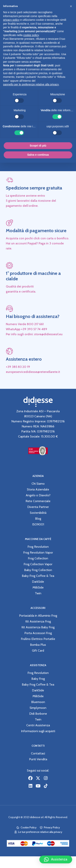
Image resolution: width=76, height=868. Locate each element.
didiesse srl (37, 817)
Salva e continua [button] (38, 155)
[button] (56, 859)
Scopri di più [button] (38, 146)
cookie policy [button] (31, 35)
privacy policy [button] (11, 20)
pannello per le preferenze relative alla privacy (31, 84)
